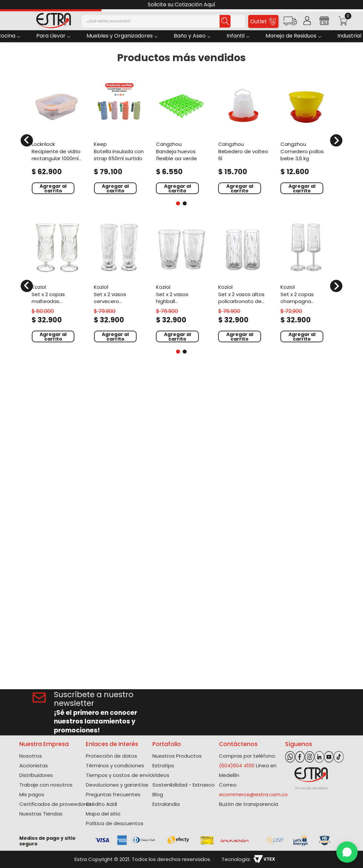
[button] (290, 23)
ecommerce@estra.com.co (253, 794)
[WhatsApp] (347, 852)
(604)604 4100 (237, 765)
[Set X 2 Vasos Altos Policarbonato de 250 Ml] (244, 282)
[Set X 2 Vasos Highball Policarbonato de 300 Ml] (181, 282)
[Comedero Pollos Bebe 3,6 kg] (306, 136)
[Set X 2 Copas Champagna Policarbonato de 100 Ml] (306, 282)
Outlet (263, 21)
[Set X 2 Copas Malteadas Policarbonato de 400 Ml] (57, 282)
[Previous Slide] (7, 5)
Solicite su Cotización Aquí (181, 4)
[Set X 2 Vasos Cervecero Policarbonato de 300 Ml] (119, 282)
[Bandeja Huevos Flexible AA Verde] (181, 136)
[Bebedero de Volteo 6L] (244, 136)
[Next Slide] (356, 5)
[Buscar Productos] (220, 21)
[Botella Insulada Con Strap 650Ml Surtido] (119, 136)
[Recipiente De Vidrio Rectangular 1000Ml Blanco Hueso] (57, 136)
